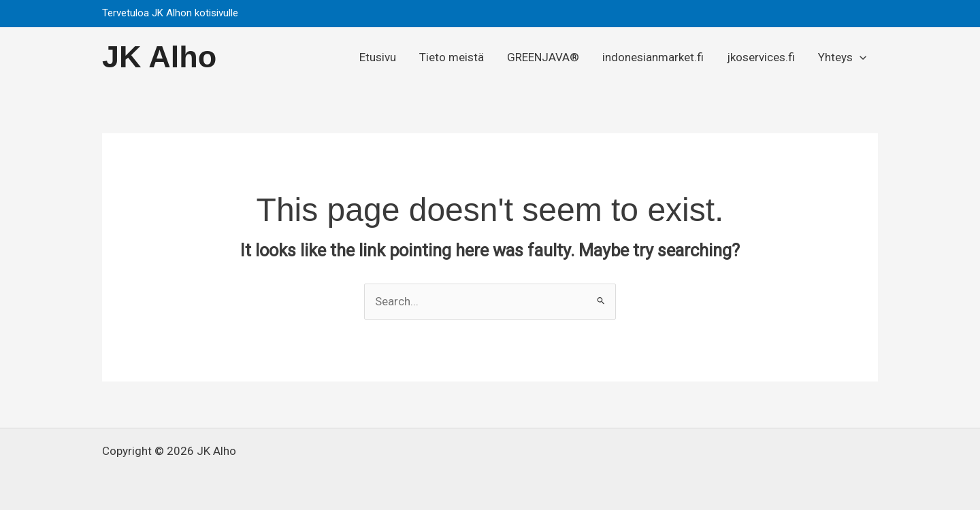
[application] (860, 57)
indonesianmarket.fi (653, 57)
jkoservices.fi (761, 57)
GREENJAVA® (543, 57)
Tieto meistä (452, 57)
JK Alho (159, 57)
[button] (864, 14)
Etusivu (378, 57)
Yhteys (842, 57)
